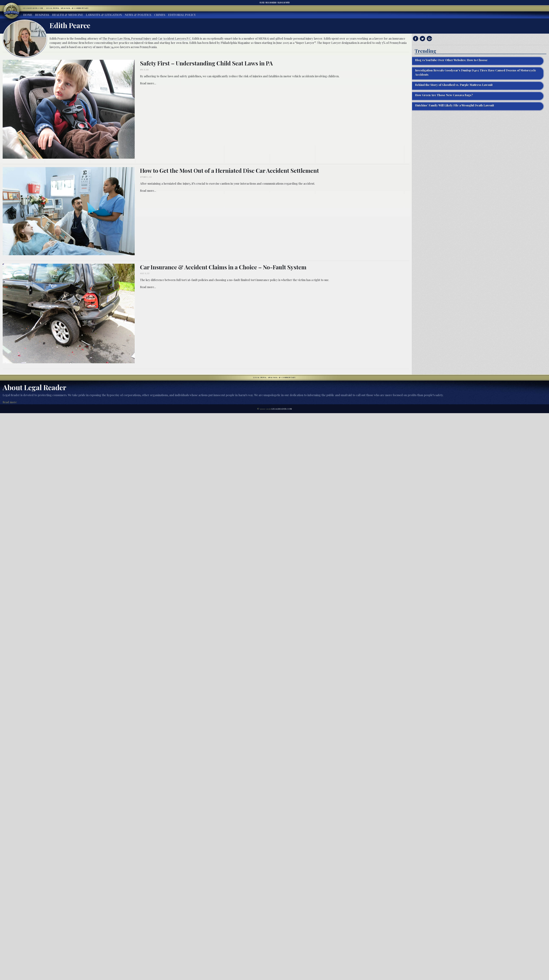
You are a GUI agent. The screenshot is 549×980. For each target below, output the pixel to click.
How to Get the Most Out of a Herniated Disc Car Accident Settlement (229, 170)
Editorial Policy (182, 15)
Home (28, 15)
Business (42, 15)
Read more (10, 402)
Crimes (160, 15)
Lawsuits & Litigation (104, 15)
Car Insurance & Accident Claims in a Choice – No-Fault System (223, 267)
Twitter (284, 3)
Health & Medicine (68, 15)
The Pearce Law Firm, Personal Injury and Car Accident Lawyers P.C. (147, 38)
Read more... (148, 83)
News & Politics (138, 15)
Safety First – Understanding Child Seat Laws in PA (206, 63)
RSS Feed (262, 3)
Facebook (271, 3)
